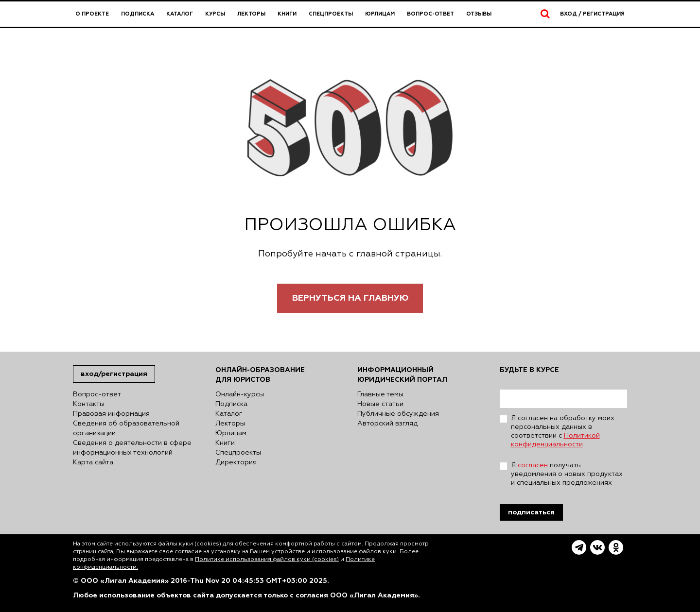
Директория (236, 462)
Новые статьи (380, 404)
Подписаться (531, 512)
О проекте (92, 14)
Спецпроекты (331, 14)
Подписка (138, 14)
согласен (533, 465)
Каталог (180, 14)
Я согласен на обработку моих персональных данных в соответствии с (563, 431)
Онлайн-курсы (240, 394)
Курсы (215, 14)
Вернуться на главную (350, 298)
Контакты (89, 404)
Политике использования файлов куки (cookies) (267, 560)
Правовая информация (111, 414)
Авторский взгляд (387, 424)
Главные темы (380, 394)
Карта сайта (93, 462)
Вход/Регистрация (114, 374)
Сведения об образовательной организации (126, 428)
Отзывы (479, 14)
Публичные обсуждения (398, 414)
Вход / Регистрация (592, 14)
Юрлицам (380, 14)
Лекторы (251, 14)
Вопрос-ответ (430, 14)
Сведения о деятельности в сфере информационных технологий (132, 448)
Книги (287, 14)
